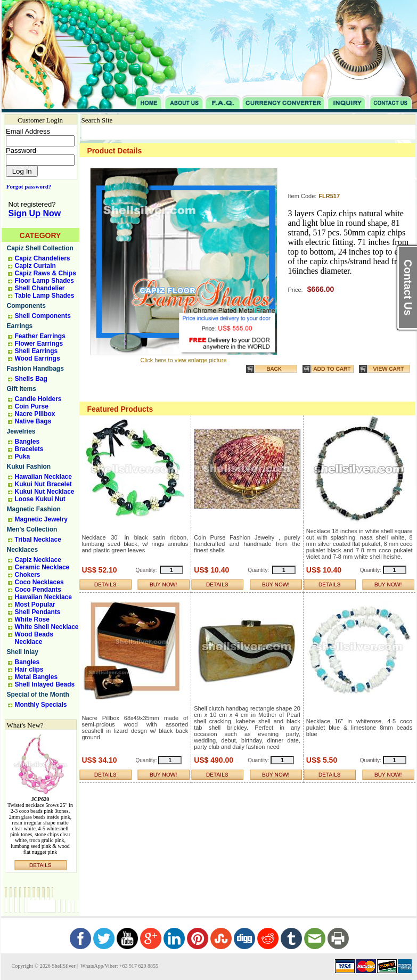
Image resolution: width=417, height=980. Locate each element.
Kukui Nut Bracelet (43, 484)
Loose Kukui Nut (40, 499)
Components (26, 306)
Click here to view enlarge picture (183, 360)
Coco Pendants (38, 590)
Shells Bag (31, 379)
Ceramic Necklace (42, 567)
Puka (23, 456)
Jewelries (21, 431)
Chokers (28, 575)
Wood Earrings (38, 358)
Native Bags (33, 421)
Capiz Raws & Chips (46, 273)
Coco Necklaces (39, 582)
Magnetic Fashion (34, 509)
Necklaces (23, 550)
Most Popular (35, 605)
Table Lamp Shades (45, 296)
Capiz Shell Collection (40, 248)
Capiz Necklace (38, 560)
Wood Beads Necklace (34, 638)
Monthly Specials (41, 705)
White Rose (32, 619)
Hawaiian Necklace (43, 477)
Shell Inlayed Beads (45, 684)
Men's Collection (32, 529)
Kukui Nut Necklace (45, 492)
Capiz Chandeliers (43, 258)
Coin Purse (32, 406)
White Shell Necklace (47, 627)
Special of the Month (38, 695)
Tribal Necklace (38, 540)
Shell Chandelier (40, 288)
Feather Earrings (40, 336)
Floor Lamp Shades (44, 281)
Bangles (27, 442)
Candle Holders (38, 399)
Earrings (20, 326)
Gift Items (22, 389)
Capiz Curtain (35, 266)
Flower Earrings (39, 344)
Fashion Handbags (35, 369)
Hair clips (29, 669)
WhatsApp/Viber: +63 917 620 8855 (119, 966)
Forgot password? (27, 186)
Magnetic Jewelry (41, 519)
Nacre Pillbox (35, 414)
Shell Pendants (38, 612)
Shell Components (43, 316)
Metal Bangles (36, 677)
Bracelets (29, 449)
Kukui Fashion (29, 467)
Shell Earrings (36, 351)
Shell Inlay (23, 652)
